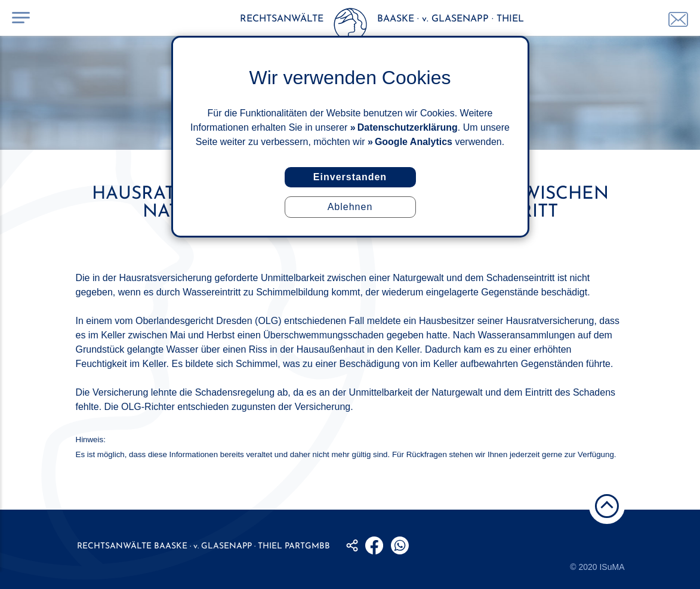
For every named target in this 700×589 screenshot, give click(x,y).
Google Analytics (414, 142)
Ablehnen (350, 207)
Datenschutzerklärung (408, 127)
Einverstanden (350, 177)
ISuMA (612, 567)
